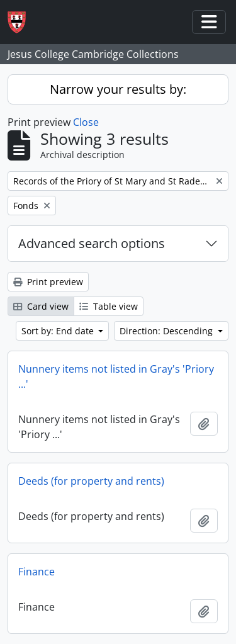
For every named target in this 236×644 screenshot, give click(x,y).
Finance (37, 572)
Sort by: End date (59, 331)
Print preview (48, 282)
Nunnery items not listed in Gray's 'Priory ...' (116, 376)
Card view (41, 306)
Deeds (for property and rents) (91, 481)
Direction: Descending (167, 331)
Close (86, 122)
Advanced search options (92, 243)
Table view (109, 306)
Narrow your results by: (118, 89)
